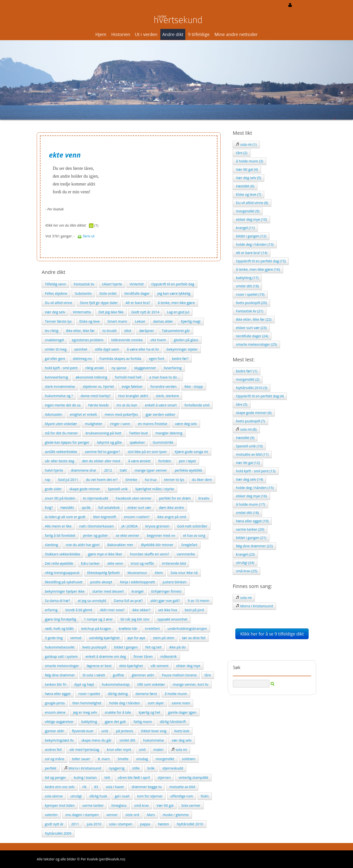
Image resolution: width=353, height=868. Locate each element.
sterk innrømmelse (60, 386)
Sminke (131, 480)
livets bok (182, 731)
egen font (157, 359)
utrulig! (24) (245, 563)
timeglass (119, 805)
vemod (76, 638)
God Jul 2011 (68, 480)
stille (136, 768)
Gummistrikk (163, 442)
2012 (108, 470)
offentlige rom (182, 796)
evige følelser (132, 386)
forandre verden (164, 386)
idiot (128, 331)
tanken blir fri (56, 684)
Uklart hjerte (112, 284)
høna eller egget (58, 694)
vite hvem (158, 340)
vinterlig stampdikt (193, 777)
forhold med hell (128, 377)
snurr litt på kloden (60, 498)
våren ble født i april (134, 777)
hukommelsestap (116, 684)
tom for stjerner (150, 796)
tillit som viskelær (151, 684)
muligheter (94, 424)
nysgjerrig (117, 768)
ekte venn (115, 563)
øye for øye (136, 638)
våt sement (160, 666)
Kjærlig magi (190, 321)
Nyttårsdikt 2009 (58, 833)
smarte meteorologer (62, 666)
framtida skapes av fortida (120, 359)
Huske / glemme (176, 815)
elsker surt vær (139, 507)
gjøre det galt (115, 722)
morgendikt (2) (248, 379)
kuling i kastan (85, 777)
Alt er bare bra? (138, 303)
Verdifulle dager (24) (252, 336)
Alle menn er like (58, 526)
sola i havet (115, 787)
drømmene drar (84, 470)
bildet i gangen (126, 647)
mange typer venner (151, 470)
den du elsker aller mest (101, 461)
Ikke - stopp (194, 386)
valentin (51, 815)
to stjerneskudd (96, 498)
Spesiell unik (118, 489)
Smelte (123, 759)
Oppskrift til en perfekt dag (173, 284)
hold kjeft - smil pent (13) (256, 471)
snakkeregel (54, 340)
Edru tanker (90, 563)
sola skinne (54, 796)
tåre (208, 675)
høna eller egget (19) (252, 521)
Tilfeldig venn (55, 284)
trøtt (123, 470)
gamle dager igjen (182, 712)
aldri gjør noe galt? (165, 601)
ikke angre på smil (172, 517)
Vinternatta (82, 312)
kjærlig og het (150, 712)
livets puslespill (94, 647)
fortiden (165, 461)
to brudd (109, 331)
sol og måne (55, 759)
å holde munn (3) (249, 161)
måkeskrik (169, 656)
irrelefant (152, 629)
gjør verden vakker (160, 414)
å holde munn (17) (250, 504)
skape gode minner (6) (254, 413)
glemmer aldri (143, 675)
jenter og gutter (96, 535)
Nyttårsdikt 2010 (190, 824)
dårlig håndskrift (173, 722)
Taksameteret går (176, 331)
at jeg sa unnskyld (92, 601)
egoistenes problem (88, 340)
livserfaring (173, 368)
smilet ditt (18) (247, 286)
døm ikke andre (171, 507)
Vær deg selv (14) (249, 479)
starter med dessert (108, 591)
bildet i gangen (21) (251, 538)
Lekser (140, 321)
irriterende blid (174, 563)
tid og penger (56, 777)
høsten (163, 824)
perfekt (51, 768)
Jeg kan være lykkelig (174, 293)
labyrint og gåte (109, 442)
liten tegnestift (105, 517)
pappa (145, 824)
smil (142, 750)
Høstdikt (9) (245, 438)
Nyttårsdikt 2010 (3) (252, 388)
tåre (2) (241, 153)
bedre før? (180, 359)
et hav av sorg (194, 535)
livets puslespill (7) (250, 421)
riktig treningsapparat (62, 573)
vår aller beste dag (60, 461)
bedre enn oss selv (60, 787)
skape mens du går (96, 740)
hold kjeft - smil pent (61, 368)
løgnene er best (99, 666)
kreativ (204, 498)
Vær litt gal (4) (247, 169)
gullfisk (118, 675)
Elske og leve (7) (248, 194)
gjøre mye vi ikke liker (105, 554)
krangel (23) (245, 554)
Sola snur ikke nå (184, 573)
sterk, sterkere (167, 396)
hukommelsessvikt (60, 647)
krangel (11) (245, 228)
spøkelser (137, 442)
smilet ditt (127, 740)
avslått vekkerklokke (61, 452)
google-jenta (55, 703)
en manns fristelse (152, 424)
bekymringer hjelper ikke (65, 591)
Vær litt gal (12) (248, 463)
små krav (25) (246, 571)
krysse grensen (157, 526)
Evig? (49, 507)
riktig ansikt (95, 368)
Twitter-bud (138, 433)
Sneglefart (189, 545)
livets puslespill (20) (251, 303)
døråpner (146, 331)
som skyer (156, 703)
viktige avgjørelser (59, 722)
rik (84, 787)
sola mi (179, 750)
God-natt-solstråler (192, 526)
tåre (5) (241, 404)
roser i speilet (89, 694)
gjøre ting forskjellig (61, 619)
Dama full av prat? (128, 601)
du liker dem (202, 480)
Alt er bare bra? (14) (252, 253)
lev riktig (52, 331)
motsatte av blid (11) (252, 454)
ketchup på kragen (96, 629)
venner (112, 815)
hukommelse (154, 740)
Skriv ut (86, 236)
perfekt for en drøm (175, 498)
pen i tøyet (187, 461)
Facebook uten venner (133, 498)
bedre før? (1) (246, 371)
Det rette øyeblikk (59, 563)
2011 (75, 824)
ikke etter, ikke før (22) (254, 319)
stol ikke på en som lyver (147, 452)
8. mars (104, 759)
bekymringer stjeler (182, 349)
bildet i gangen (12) (251, 236)
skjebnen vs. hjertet (98, 386)
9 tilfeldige (199, 34)
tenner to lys (174, 480)
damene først (146, 694)
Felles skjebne (56, 293)
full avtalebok (109, 507)
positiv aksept (101, 582)
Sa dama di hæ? (57, 601)
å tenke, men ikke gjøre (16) (258, 269)
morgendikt (165, 759)
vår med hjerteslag (84, 750)
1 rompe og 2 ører (98, 619)
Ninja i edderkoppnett (137, 582)
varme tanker (93, 805)
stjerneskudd (173, 768)
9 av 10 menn (199, 601)
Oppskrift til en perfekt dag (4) (260, 396)
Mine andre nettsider (236, 34)
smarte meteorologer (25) (256, 344)
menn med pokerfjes (121, 414)
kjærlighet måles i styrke (155, 489)
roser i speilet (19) (250, 294)
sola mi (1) (246, 144)
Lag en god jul (178, 312)
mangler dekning (169, 433)
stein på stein (164, 638)
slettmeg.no (82, 359)
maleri (158, 750)
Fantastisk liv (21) (249, 311)
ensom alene (55, 712)
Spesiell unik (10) (249, 446)
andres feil (53, 750)
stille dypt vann (107, 349)
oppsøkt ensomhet (172, 619)
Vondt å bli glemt (79, 610)
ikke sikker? (141, 610)
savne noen (181, 703)
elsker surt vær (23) (251, 328)
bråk (151, 768)
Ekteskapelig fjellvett (104, 573)
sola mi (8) (246, 429)
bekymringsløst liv (59, 740)
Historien (121, 34)
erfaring (51, 610)
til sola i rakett (94, 675)
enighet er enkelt (83, 414)
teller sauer (81, 759)
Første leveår (99, 405)
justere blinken (175, 582)
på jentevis (125, 731)
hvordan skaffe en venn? (149, 554)
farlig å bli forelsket (60, 535)
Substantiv (83, 293)
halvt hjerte (54, 470)
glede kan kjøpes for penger (67, 442)
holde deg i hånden (124, 703)
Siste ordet (108, 293)
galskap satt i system (61, 656)
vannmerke (186, 554)
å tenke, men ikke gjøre (176, 303)
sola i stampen (121, 824)
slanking (51, 545)
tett (107, 777)
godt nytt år (54, 824)
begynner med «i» (161, 535)
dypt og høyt (84, 684)
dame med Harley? (96, 396)
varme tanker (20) (250, 529)
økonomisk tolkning (91, 377)
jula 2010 (94, 824)
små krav (142, 805)
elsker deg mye (188, 666)
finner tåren (143, 656)
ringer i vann (120, 424)
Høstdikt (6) (245, 186)
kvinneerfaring (56, 377)
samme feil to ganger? (102, 452)
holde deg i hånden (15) (255, 488)
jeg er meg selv (85, 712)
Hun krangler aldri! (133, 396)
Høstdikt (67, 507)
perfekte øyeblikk (189, 470)
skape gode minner (85, 489)
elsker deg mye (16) (251, 496)
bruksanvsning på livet (103, 433)
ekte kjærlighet (131, 666)
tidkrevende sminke (127, 340)
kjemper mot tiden (60, 805)
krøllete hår (128, 629)
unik (105, 731)
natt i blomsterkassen (96, 526)
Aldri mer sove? (112, 610)
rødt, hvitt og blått (59, 629)
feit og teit (153, 647)
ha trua (151, 480)
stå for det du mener (61, 433)
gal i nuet (122, 796)
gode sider (53, 489)
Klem (159, 573)
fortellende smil (197, 405)
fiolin (205, 796)
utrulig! (76, 796)
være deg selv (186, 424)
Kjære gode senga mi (191, 452)
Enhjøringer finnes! (166, 591)
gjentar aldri (55, 731)
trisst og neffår (143, 563)
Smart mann (117, 321)
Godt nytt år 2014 (145, 312)
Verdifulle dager (137, 293)
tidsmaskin (54, 414)
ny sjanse (119, 368)
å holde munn (176, 694)
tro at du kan (127, 405)
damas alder (163, 321)
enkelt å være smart (161, 405)
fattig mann (143, 722)
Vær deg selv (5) (248, 178)
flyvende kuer (83, 731)
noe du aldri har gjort (83, 545)
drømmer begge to (147, 787)
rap (48, 480)
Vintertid (137, 284)
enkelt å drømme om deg (106, 656)
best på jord (194, 610)
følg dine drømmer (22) (254, 546)
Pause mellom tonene (179, 675)
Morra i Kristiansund (83, 768)
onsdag (142, 759)
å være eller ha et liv (143, 349)
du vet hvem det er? (102, 480)
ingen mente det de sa (63, 405)
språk (86, 507)
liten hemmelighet (87, 703)
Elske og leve (90, 321)
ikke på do (178, 647)
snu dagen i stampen (82, 815)
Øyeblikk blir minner (157, 545)
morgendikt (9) (248, 211)
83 (96, 787)
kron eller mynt (119, 750)
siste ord (132, 815)
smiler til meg (56, 349)
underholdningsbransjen (187, 629)
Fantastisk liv (84, 284)
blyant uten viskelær (61, 424)
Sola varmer (191, 805)
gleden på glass (186, 340)
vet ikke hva (168, 610)
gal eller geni (55, 359)
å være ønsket (139, 461)
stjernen (164, 777)
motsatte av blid (182, 787)
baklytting (89, 722)
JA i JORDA (130, 526)
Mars (151, 815)
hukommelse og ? (59, 396)
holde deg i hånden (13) (255, 244)
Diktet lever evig (154, 731)
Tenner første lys (58, 321)
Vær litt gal (165, 805)
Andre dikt (173, 34)
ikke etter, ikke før (80, 331)
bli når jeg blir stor (135, 619)
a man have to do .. (164, 377)
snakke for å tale (118, 712)
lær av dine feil (194, 638)
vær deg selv (182, 740)
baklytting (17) (247, 278)
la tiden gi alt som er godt (65, 517)
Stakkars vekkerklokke (63, 554)
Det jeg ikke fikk (111, 312)
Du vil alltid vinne (58, 303)
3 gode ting (54, 638)
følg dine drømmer (60, 675)
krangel (138, 591)
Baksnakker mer (120, 545)
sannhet (81, 349)
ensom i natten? (137, 517)
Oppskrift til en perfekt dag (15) (261, 261)
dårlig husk (98, 796)
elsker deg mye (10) (251, 219)
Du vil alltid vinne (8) (252, 203)
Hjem (101, 34)
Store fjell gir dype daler (99, 303)
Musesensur (137, 573)
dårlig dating (118, 694)
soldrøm (189, 759)
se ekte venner (127, 535)
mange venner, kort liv (191, 684)
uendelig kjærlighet (105, 638)
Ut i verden (146, 34)
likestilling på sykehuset (64, 582)
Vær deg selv (55, 312)
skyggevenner (145, 368)
